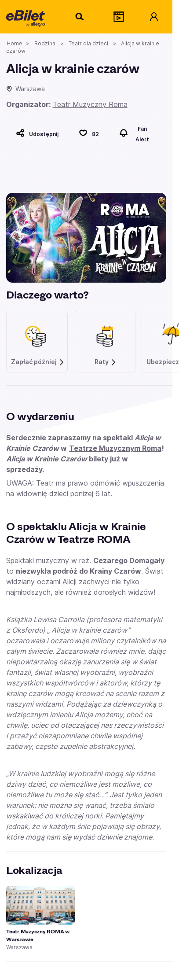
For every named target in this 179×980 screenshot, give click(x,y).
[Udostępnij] (37, 133)
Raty (106, 362)
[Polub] (89, 133)
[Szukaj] (80, 17)
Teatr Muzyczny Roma (90, 104)
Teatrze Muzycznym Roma (115, 448)
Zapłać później (38, 362)
